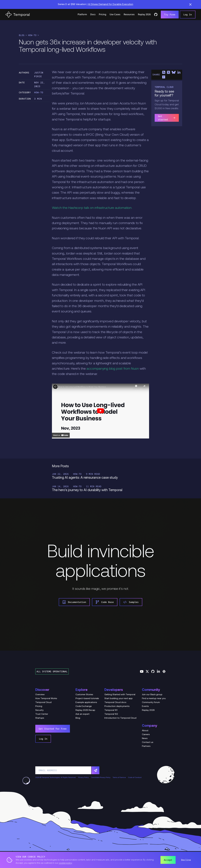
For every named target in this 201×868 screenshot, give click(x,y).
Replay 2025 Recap (85, 710)
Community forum (151, 702)
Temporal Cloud (43, 702)
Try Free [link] (170, 15)
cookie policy (65, 863)
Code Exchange (84, 706)
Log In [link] (188, 15)
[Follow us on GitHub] (153, 671)
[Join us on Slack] (164, 671)
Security (39, 710)
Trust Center (42, 714)
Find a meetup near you (154, 699)
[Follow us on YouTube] (142, 671)
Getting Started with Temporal (120, 695)
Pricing (103, 14)
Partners (146, 746)
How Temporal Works (46, 699)
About (145, 731)
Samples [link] (131, 602)
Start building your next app (119, 699)
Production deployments (117, 706)
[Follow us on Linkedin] (158, 671)
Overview (40, 695)
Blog (22, 35)
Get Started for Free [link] (53, 729)
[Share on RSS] (164, 72)
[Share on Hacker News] (164, 77)
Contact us (148, 742)
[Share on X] (168, 72)
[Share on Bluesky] (174, 72)
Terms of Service (119, 778)
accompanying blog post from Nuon (113, 369)
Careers (146, 735)
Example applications (86, 702)
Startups (40, 718)
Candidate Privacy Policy (101, 778)
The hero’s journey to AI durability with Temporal (87, 490)
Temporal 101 (111, 710)
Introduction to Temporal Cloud (120, 718)
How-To (32, 35)
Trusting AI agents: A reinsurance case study (85, 478)
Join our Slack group (152, 695)
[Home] (18, 15)
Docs (93, 14)
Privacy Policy (83, 778)
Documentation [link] (74, 602)
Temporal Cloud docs (115, 702)
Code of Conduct (135, 778)
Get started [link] (167, 118)
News (145, 738)
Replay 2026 (144, 14)
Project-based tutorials (87, 699)
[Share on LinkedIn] (179, 72)
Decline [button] (186, 860)
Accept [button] (168, 860)
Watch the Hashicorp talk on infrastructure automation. (92, 208)
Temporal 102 (111, 714)
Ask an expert (82, 714)
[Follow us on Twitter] (147, 671)
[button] (190, 4)
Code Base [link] (105, 602)
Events (145, 706)
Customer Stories (84, 695)
